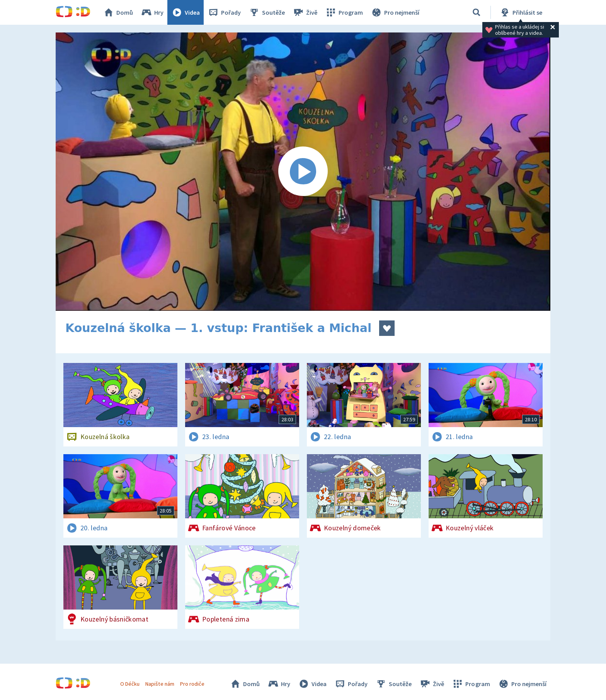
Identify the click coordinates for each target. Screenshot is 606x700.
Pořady (224, 12)
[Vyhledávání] (477, 12)
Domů (118, 12)
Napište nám (160, 684)
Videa (186, 12)
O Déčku (130, 684)
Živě (305, 12)
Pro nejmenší (395, 12)
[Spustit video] (303, 172)
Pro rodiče (192, 684)
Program (344, 12)
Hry (152, 12)
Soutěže (267, 12)
